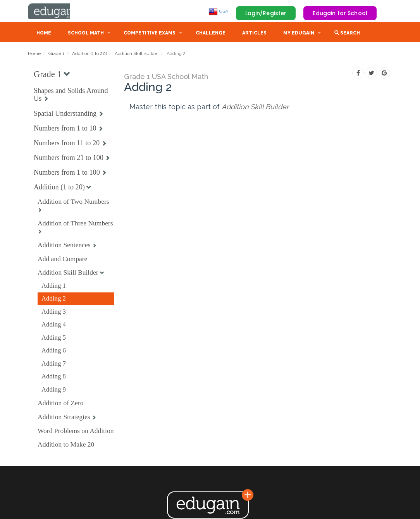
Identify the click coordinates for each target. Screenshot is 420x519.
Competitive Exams (150, 34)
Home (44, 34)
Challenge (211, 34)
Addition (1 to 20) (90, 54)
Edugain (57, 11)
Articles (254, 34)
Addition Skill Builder (137, 54)
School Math (86, 34)
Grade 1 (56, 54)
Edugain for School (340, 13)
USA (218, 11)
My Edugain (299, 34)
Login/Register (266, 13)
